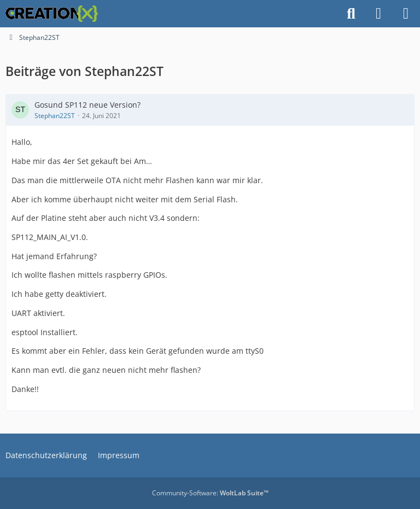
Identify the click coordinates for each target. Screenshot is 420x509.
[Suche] (351, 14)
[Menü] (406, 14)
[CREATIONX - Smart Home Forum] (52, 14)
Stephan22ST (55, 116)
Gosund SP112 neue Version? (87, 105)
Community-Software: (210, 493)
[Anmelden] (378, 14)
